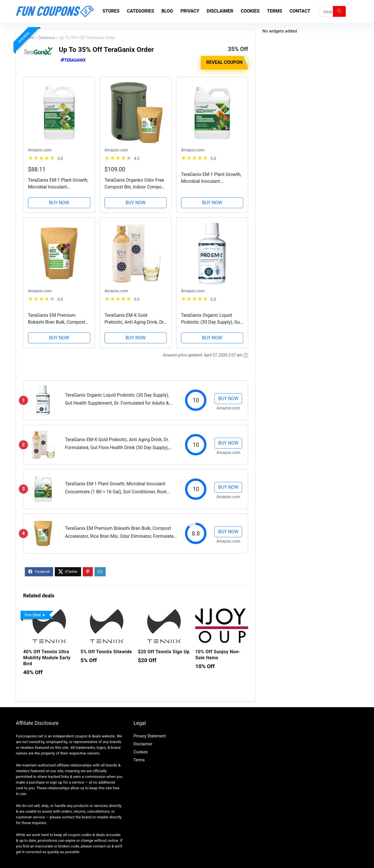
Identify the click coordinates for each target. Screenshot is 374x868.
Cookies (250, 11)
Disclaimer (220, 11)
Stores (111, 11)
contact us (102, 846)
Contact (300, 11)
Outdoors (47, 38)
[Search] (339, 11)
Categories (141, 11)
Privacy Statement (149, 736)
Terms (275, 11)
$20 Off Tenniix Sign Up (164, 651)
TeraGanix (75, 60)
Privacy (190, 11)
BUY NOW (59, 202)
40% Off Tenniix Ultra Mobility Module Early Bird (47, 657)
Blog (167, 11)
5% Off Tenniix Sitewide (106, 651)
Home (29, 38)
